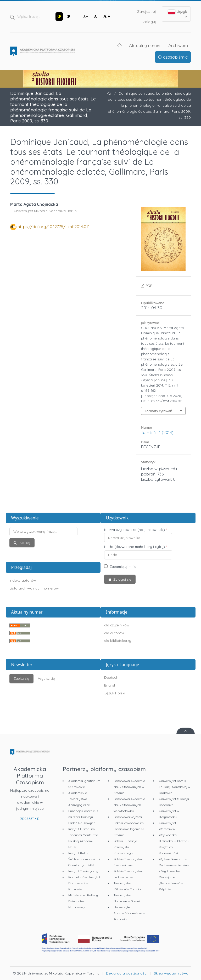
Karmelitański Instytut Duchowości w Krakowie (84, 883)
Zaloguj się (122, 579)
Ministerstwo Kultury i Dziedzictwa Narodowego (84, 901)
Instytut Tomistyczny (83, 871)
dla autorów (114, 633)
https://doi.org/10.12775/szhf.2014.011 (54, 226)
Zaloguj (149, 22)
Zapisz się (21, 678)
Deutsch (111, 677)
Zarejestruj (147, 12)
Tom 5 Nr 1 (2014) (157, 432)
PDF (148, 286)
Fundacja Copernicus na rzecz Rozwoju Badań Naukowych (83, 817)
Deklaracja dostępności (127, 973)
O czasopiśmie (173, 57)
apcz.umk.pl (30, 818)
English (110, 685)
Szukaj (24, 543)
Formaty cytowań (158, 411)
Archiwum (178, 45)
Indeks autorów (23, 580)
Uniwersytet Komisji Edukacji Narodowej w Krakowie (175, 787)
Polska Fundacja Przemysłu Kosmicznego (125, 847)
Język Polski (115, 693)
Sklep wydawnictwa (171, 973)
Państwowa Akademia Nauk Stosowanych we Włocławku (129, 805)
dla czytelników (117, 625)
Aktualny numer (145, 45)
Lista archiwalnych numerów (34, 588)
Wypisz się (46, 678)
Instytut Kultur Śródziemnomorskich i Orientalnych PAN (84, 859)
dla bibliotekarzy (118, 641)
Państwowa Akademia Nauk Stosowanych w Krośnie (129, 787)
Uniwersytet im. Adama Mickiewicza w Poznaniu (129, 913)
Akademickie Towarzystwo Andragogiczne (79, 799)
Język (178, 14)
